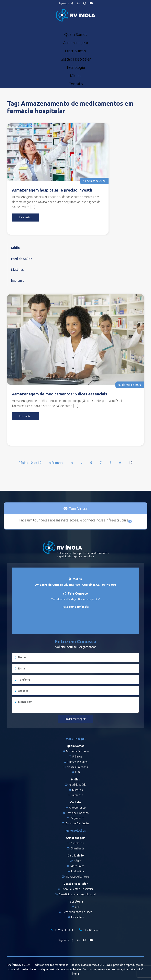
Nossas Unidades (77, 767)
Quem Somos (76, 35)
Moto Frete (77, 866)
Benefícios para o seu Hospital (77, 894)
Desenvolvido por (91, 965)
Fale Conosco (77, 808)
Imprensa (18, 281)
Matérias (17, 270)
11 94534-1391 (62, 930)
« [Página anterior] (72, 463)
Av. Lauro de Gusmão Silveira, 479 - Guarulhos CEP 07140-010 (75, 585)
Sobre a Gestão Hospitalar (77, 889)
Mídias (76, 76)
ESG (77, 772)
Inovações (77, 917)
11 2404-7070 (90, 930)
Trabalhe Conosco (77, 813)
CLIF (77, 907)
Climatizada (77, 848)
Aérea (77, 861)
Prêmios (77, 757)
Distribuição (75, 51)
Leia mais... (25, 217)
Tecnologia (76, 67)
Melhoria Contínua (77, 751)
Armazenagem (76, 43)
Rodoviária (77, 871)
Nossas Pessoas (77, 762)
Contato (76, 84)
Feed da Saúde (22, 259)
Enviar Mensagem (75, 719)
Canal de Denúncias (77, 823)
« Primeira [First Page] (56, 463)
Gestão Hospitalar (76, 59)
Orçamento (77, 818)
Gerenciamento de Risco (77, 912)
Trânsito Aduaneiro (77, 877)
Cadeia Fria (77, 843)
